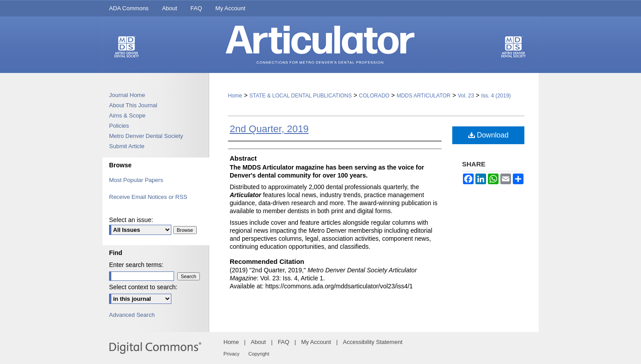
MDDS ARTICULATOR (424, 96)
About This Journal (133, 105)
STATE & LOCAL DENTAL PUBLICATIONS (300, 96)
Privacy (231, 354)
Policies (119, 126)
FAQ (284, 342)
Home (235, 96)
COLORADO (374, 96)
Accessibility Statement (373, 342)
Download (489, 135)
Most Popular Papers (136, 180)
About (258, 342)
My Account (316, 342)
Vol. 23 (466, 96)
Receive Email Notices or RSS (148, 197)
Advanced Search (132, 315)
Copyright (259, 354)
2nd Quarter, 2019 (269, 129)
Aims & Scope (127, 115)
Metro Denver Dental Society (146, 136)
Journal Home (127, 95)
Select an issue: (131, 220)
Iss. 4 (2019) (496, 96)
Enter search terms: (136, 265)
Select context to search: (143, 287)
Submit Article (127, 146)
